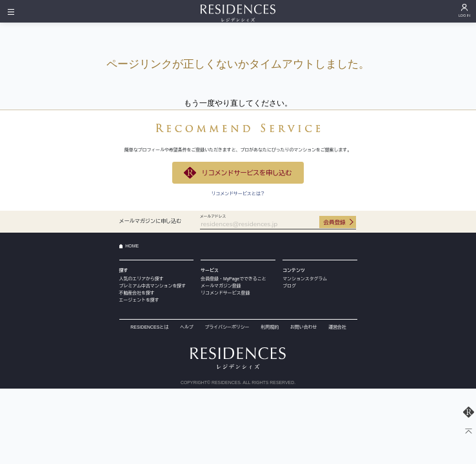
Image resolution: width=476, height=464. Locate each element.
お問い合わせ (303, 327)
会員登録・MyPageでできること (233, 279)
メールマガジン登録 (221, 286)
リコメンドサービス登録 (225, 293)
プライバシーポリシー (227, 327)
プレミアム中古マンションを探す (153, 286)
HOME (132, 246)
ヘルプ (187, 327)
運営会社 (337, 327)
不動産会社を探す (137, 293)
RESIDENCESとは (149, 327)
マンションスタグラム (305, 279)
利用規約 (270, 327)
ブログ (289, 286)
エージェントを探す (139, 300)
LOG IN (465, 15)
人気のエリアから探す (142, 279)
